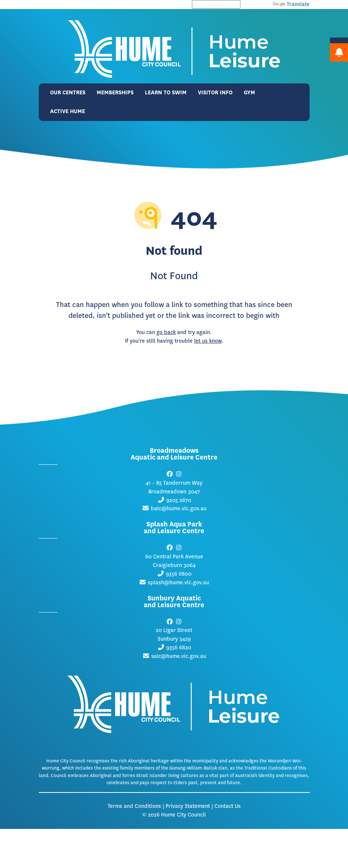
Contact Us (228, 806)
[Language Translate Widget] (216, 4)
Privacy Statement (188, 806)
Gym (249, 93)
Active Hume (68, 111)
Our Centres (68, 93)
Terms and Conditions (134, 806)
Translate (291, 4)
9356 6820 (179, 648)
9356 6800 (179, 574)
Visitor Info (215, 93)
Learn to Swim (166, 93)
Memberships (115, 93)
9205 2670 (179, 500)
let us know (208, 341)
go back (166, 332)
